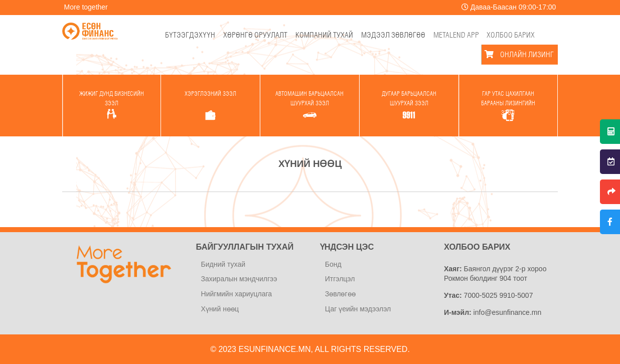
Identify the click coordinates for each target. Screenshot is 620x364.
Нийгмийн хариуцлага (237, 294)
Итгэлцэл (340, 279)
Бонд (333, 264)
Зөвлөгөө (340, 294)
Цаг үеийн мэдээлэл (358, 309)
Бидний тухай (223, 264)
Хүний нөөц (220, 309)
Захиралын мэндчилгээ (239, 279)
